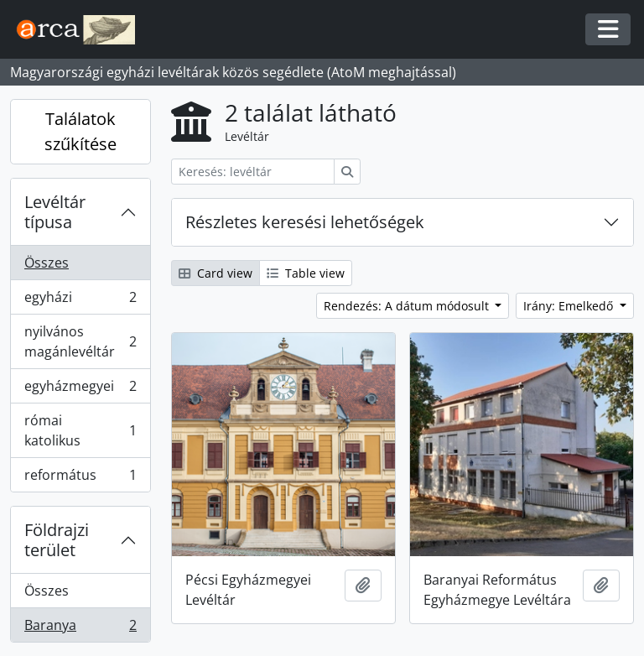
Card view (216, 273)
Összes (47, 263)
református (80, 478)
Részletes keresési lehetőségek (305, 222)
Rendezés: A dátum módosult (408, 306)
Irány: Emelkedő (570, 306)
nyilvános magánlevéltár (80, 341)
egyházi (80, 301)
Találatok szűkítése (80, 131)
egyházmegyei (80, 390)
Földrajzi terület (57, 540)
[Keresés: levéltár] (253, 172)
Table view (306, 273)
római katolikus (80, 430)
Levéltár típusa (55, 212)
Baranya (80, 628)
